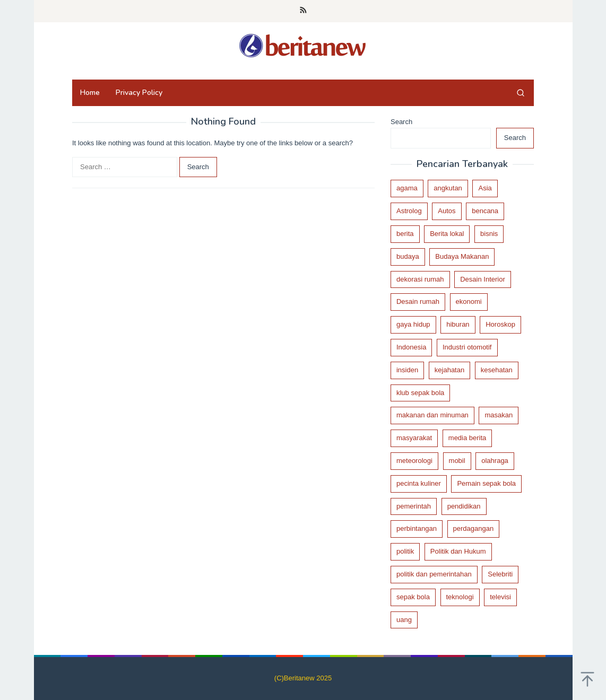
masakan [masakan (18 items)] (499, 415)
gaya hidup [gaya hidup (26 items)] (413, 324)
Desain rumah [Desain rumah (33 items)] (418, 301)
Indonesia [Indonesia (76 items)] (411, 347)
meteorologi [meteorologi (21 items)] (414, 461)
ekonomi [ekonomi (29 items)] (469, 301)
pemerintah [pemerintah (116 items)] (414, 506)
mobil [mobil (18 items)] (457, 461)
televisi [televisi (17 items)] (500, 597)
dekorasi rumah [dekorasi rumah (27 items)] (420, 279)
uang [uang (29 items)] (404, 620)
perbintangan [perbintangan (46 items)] (417, 528)
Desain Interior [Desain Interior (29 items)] (483, 279)
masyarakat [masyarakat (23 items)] (414, 438)
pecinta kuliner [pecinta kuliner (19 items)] (419, 483)
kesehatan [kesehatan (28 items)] (497, 370)
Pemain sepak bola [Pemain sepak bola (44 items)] (486, 483)
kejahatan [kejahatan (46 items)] (449, 370)
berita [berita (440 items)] (405, 234)
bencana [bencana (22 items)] (485, 211)
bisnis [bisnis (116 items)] (489, 234)
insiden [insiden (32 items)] (407, 370)
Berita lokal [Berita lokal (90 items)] (447, 234)
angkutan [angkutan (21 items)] (448, 188)
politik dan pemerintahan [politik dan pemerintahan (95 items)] (434, 574)
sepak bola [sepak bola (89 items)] (413, 597)
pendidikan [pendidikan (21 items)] (464, 506)
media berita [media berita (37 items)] (468, 438)
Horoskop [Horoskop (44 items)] (500, 324)
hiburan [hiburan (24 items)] (458, 324)
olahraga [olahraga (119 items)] (495, 461)
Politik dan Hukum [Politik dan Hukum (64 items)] (458, 551)
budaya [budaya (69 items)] (408, 256)
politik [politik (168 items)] (405, 551)
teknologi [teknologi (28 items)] (460, 597)
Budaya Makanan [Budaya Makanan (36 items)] (462, 256)
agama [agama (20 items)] (407, 188)
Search (401, 122)
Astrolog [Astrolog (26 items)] (409, 211)
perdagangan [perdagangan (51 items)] (474, 528)
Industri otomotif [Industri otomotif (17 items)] (467, 347)
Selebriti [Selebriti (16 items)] (500, 574)
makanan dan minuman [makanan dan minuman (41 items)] (432, 415)
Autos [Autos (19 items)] (447, 211)
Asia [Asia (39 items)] (485, 188)
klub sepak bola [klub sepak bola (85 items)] (420, 393)
